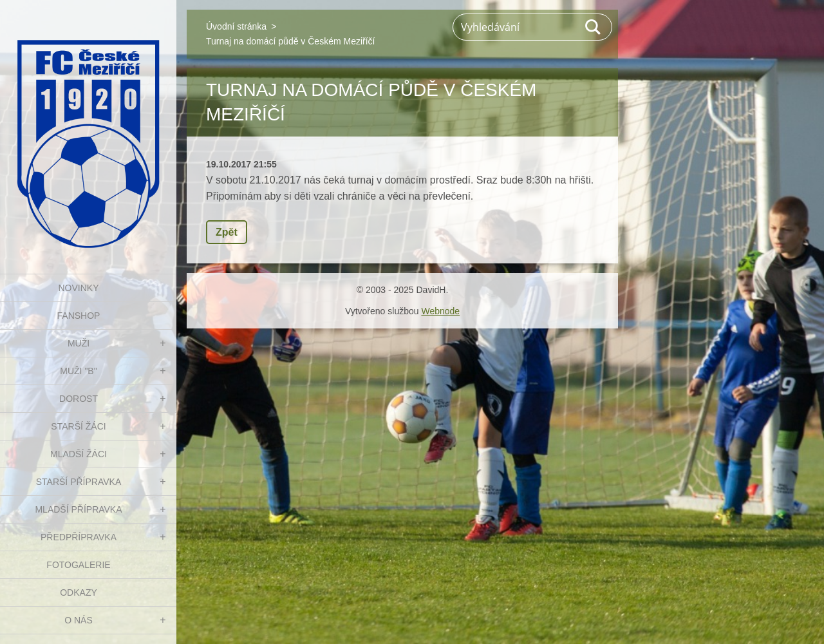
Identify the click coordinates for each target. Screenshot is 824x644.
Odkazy (79, 592)
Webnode (440, 311)
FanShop (79, 316)
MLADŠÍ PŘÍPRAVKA (78, 509)
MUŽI (79, 343)
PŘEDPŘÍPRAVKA (79, 537)
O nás (79, 620)
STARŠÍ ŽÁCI (78, 426)
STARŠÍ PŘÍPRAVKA (79, 482)
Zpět (227, 232)
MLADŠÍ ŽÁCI (79, 454)
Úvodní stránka (236, 26)
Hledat (594, 27)
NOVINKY (78, 288)
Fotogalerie (78, 565)
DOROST (79, 399)
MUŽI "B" (78, 371)
